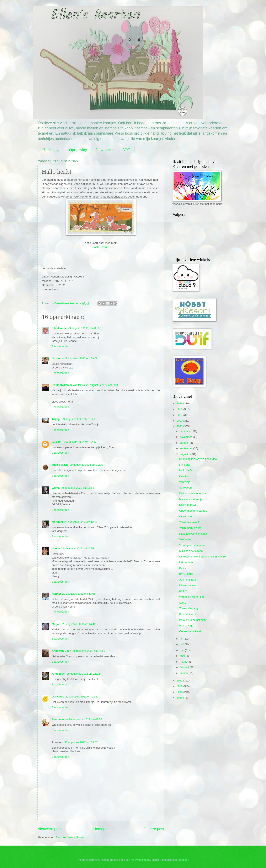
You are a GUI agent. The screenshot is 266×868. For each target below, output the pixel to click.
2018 (180, 698)
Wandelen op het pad (192, 597)
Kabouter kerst (188, 614)
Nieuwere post (49, 829)
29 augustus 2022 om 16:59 (89, 651)
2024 (180, 415)
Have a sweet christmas (193, 534)
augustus (186, 454)
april (183, 656)
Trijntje (56, 419)
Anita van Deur (61, 651)
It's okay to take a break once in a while (202, 557)
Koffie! (183, 591)
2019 (180, 692)
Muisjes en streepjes (191, 499)
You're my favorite (190, 522)
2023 (180, 421)
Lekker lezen (187, 562)
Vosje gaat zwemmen (192, 545)
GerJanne (58, 697)
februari (185, 667)
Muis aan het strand (191, 551)
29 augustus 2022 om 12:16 (81, 522)
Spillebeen (185, 488)
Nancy (56, 548)
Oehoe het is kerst (190, 631)
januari (184, 673)
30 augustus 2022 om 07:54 (86, 719)
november (186, 437)
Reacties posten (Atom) (70, 837)
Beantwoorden (60, 346)
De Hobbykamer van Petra (68, 385)
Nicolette (57, 358)
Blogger (184, 860)
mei (182, 650)
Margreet (57, 522)
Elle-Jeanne (59, 328)
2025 (180, 409)
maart (184, 662)
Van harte (185, 539)
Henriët (56, 594)
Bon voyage (186, 626)
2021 (180, 681)
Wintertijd (185, 482)
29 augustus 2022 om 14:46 (79, 624)
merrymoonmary (140, 860)
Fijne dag (185, 465)
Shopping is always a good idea (198, 459)
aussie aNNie (60, 465)
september (186, 448)
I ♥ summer (186, 516)
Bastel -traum (101, 247)
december (186, 431)
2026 (180, 403)
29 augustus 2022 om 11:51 (78, 488)
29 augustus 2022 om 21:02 (83, 674)
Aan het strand (188, 580)
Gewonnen (105, 150)
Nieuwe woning (188, 585)
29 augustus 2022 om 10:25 (79, 442)
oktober (185, 443)
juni (182, 644)
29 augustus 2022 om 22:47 (82, 697)
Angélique (59, 674)
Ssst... (183, 603)
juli (182, 639)
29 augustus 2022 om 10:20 (78, 419)
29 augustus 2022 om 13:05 (79, 594)
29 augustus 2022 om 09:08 (81, 358)
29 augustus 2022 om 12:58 (78, 548)
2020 (180, 686)
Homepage (51, 150)
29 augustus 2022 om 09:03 (85, 328)
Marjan (56, 624)
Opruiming (78, 150)
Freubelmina (60, 719)
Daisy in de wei (188, 505)
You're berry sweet (190, 528)
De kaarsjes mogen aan (193, 493)
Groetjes (184, 476)
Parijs (182, 568)
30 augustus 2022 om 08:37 (81, 742)
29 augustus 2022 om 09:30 (103, 385)
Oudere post (154, 829)
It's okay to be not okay (193, 620)
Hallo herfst (186, 470)
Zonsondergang (188, 608)
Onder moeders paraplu (193, 511)
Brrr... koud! (186, 574)
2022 (180, 426)
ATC (126, 150)
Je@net (57, 442)
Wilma (56, 488)
